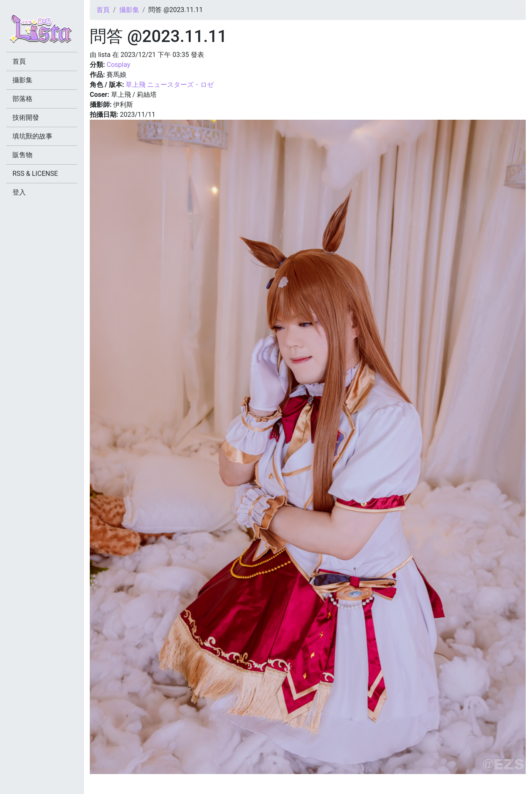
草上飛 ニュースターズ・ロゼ (170, 85)
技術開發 (26, 117)
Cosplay (118, 65)
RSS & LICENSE (35, 174)
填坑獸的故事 (32, 136)
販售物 (22, 155)
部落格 (22, 99)
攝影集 (129, 10)
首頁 (103, 10)
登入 (19, 192)
